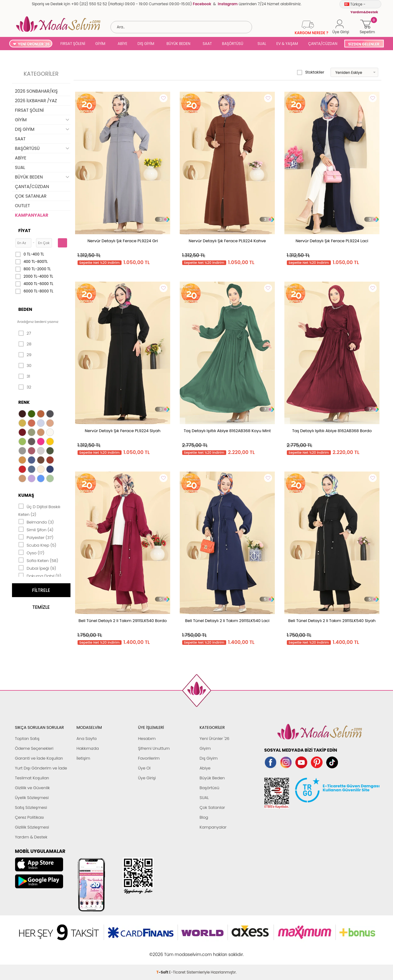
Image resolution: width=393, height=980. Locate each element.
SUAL (261, 44)
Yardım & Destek (31, 837)
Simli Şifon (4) (36, 529)
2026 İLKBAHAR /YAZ (36, 101)
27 (25, 333)
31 (24, 376)
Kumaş (26, 495)
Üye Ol (144, 768)
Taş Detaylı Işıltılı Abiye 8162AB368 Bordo (332, 431)
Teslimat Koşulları (32, 778)
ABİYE (122, 44)
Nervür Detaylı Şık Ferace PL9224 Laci (332, 241)
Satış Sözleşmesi (31, 807)
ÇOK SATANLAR (31, 196)
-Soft (163, 951)
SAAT (207, 44)
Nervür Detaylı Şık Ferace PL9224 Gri (123, 241)
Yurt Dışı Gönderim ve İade (41, 768)
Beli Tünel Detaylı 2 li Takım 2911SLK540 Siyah (332, 621)
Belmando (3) (36, 522)
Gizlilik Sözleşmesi (32, 827)
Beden (25, 309)
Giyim (205, 748)
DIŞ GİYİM (146, 44)
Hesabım (147, 739)
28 (25, 344)
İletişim (84, 758)
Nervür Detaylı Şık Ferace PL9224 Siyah (123, 431)
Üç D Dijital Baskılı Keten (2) (39, 510)
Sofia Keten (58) (38, 560)
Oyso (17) (32, 552)
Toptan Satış (27, 739)
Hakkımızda (88, 748)
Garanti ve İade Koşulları (39, 758)
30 (25, 366)
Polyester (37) (36, 537)
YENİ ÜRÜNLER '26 (34, 44)
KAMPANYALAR (32, 215)
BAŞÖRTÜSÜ (233, 44)
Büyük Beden (212, 778)
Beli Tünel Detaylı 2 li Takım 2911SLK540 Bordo (123, 621)
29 (25, 355)
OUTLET (23, 206)
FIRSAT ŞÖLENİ (73, 44)
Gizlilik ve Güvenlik (32, 788)
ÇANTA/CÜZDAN (323, 44)
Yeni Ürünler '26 (215, 739)
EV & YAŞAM (287, 44)
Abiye (205, 768)
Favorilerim (149, 758)
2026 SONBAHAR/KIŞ (36, 91)
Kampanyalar (213, 827)
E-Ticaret (177, 951)
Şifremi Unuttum (154, 748)
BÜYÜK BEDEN (178, 44)
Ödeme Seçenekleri (34, 748)
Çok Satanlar (212, 807)
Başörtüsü (210, 788)
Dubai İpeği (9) (37, 568)
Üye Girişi (147, 778)
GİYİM (100, 44)
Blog (204, 817)
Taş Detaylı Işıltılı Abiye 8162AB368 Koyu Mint (227, 431)
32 (25, 387)
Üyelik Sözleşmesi (32, 798)
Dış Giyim (209, 758)
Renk (24, 402)
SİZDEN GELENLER (364, 44)
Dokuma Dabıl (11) (40, 576)
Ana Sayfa (87, 739)
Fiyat (25, 231)
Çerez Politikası (30, 817)
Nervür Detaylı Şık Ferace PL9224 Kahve (227, 241)
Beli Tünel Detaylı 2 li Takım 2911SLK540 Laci (227, 621)
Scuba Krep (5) (37, 545)
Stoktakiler (311, 72)
